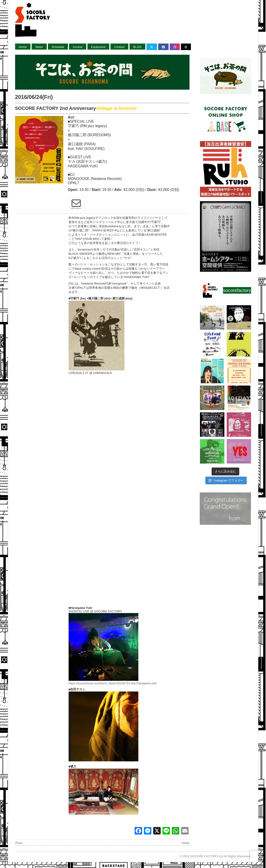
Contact (119, 47)
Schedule (58, 47)
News (39, 47)
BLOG (137, 47)
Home (23, 47)
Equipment (98, 47)
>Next (185, 843)
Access (78, 47)
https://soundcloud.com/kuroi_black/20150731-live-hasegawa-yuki (113, 683)
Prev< (19, 843)
